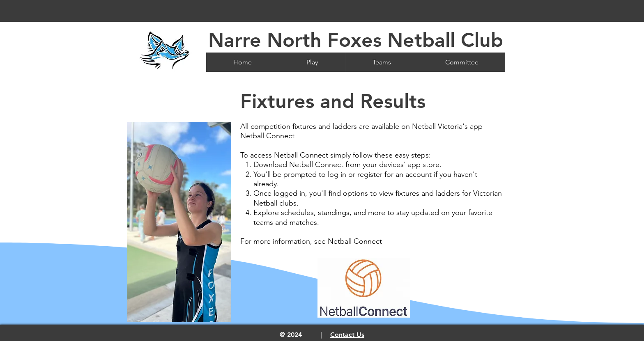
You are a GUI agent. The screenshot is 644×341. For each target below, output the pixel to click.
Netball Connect (355, 241)
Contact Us (347, 335)
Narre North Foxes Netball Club (356, 40)
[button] (312, 62)
